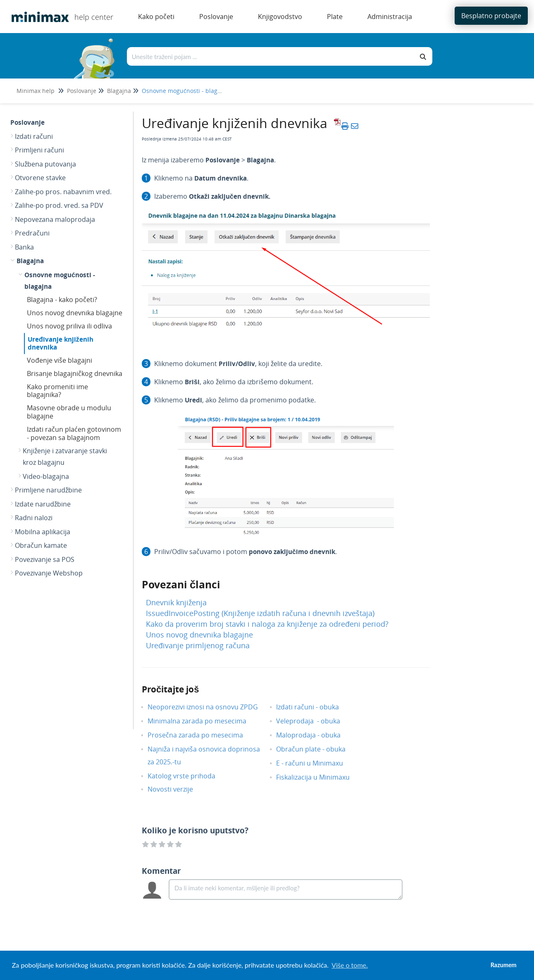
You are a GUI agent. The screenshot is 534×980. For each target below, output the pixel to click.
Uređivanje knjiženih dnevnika (61, 343)
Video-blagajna (46, 476)
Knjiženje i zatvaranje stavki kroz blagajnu (65, 457)
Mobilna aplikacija (43, 532)
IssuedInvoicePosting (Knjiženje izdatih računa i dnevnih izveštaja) (260, 613)
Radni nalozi (34, 518)
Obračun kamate (41, 545)
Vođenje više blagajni (60, 360)
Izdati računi (34, 136)
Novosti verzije (176, 789)
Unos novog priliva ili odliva (69, 326)
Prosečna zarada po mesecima (201, 735)
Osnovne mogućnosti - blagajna (186, 91)
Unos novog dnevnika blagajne (75, 313)
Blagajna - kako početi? (62, 300)
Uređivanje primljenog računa (198, 645)
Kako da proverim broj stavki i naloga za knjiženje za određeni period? (267, 624)
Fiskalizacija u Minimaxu (319, 777)
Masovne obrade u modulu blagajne (69, 412)
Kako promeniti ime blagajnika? (57, 391)
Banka (24, 247)
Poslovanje (82, 91)
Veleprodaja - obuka (314, 721)
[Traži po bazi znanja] (271, 56)
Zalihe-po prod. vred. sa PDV (59, 205)
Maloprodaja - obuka (315, 735)
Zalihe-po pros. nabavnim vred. (63, 192)
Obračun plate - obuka (317, 749)
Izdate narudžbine (43, 504)
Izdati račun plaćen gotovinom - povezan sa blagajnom (74, 433)
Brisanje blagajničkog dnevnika (75, 373)
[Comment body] (286, 890)
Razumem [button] (504, 965)
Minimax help (36, 91)
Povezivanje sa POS (45, 559)
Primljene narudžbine (48, 490)
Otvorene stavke (40, 178)
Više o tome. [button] (349, 965)
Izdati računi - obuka (314, 707)
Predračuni (32, 233)
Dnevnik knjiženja (176, 602)
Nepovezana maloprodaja (55, 219)
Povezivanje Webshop (49, 573)
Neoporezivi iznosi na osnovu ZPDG (209, 707)
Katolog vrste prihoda (188, 776)
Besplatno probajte (491, 16)
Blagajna (119, 91)
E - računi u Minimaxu (316, 763)
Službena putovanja (45, 164)
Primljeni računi (39, 150)
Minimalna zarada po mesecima (204, 721)
